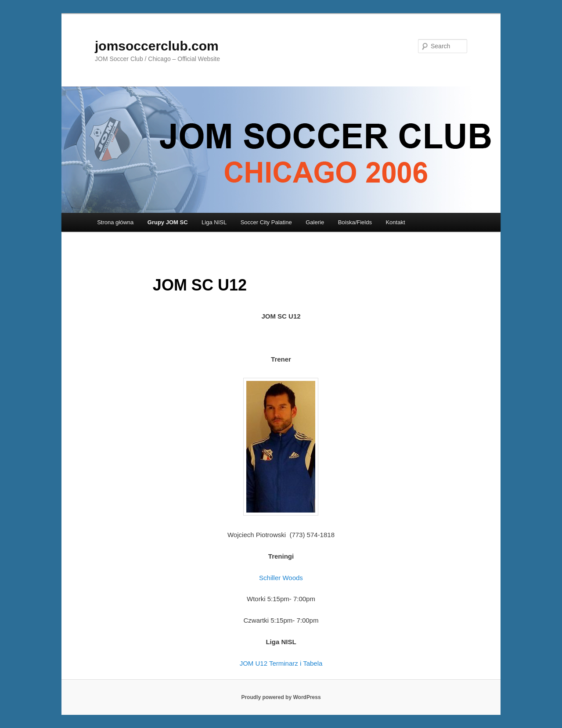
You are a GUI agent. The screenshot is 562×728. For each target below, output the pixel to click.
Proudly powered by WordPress (281, 697)
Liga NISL (214, 222)
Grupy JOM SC (168, 222)
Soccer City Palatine (266, 222)
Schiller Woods (281, 578)
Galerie (315, 222)
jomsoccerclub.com (157, 46)
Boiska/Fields (355, 222)
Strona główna (115, 222)
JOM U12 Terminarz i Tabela (281, 663)
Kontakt (395, 222)
